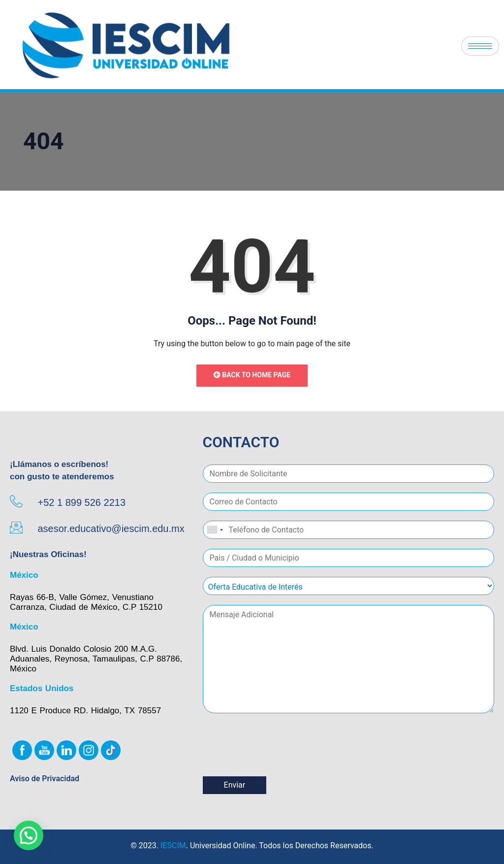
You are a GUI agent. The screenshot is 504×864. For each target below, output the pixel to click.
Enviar (235, 785)
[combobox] (215, 530)
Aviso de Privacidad (45, 779)
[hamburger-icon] (480, 46)
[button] (29, 835)
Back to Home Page (252, 375)
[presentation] (278, 760)
